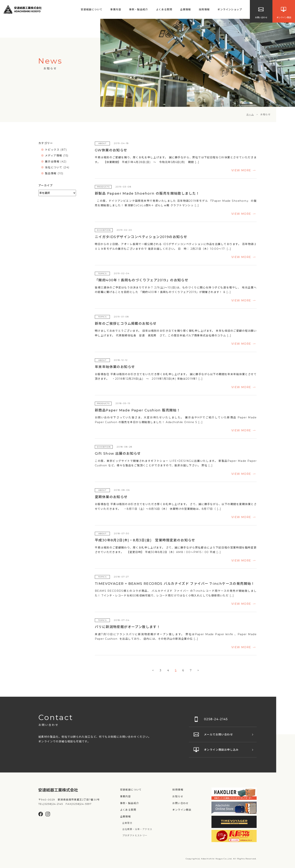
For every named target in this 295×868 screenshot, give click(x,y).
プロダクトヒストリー (135, 835)
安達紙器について (92, 9)
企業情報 (186, 9)
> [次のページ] (198, 670)
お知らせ (178, 796)
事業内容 (116, 9)
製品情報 (51, 173)
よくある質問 (164, 9)
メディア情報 (54, 156)
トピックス (52, 150)
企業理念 (127, 823)
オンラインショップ (230, 9)
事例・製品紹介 (139, 9)
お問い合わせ (180, 803)
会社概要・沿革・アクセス (137, 829)
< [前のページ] (153, 670)
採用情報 (204, 9)
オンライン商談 (182, 810)
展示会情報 (52, 162)
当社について (54, 167)
